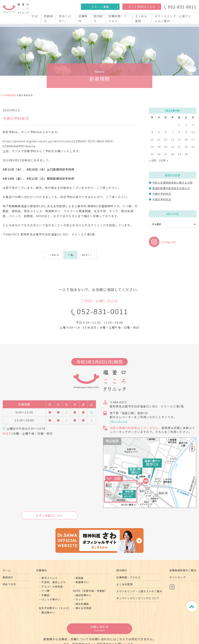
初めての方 (9, 584)
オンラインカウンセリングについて (138, 598)
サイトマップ (178, 577)
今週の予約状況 (162, 194)
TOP (35, 16)
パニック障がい (51, 599)
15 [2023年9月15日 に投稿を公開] (179, 139)
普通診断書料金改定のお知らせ (171, 188)
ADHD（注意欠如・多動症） (90, 591)
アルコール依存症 (52, 586)
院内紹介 (122, 570)
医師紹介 (8, 577)
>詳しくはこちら (119, 421)
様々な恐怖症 (84, 608)
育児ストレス (49, 578)
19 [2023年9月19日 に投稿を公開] (159, 147)
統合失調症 (82, 604)
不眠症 (45, 595)
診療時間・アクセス (128, 577)
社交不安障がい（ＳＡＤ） (55, 608)
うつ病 (45, 591)
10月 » (164, 160)
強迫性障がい (84, 595)
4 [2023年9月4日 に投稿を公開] (152, 132)
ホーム (7, 570)
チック (80, 599)
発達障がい (82, 582)
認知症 (80, 578)
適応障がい (48, 612)
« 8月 (153, 160)
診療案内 (42, 570)
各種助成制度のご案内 (183, 570)
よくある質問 (125, 584)
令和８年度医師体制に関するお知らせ (175, 183)
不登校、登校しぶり (54, 582)
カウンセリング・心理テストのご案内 (139, 591)
